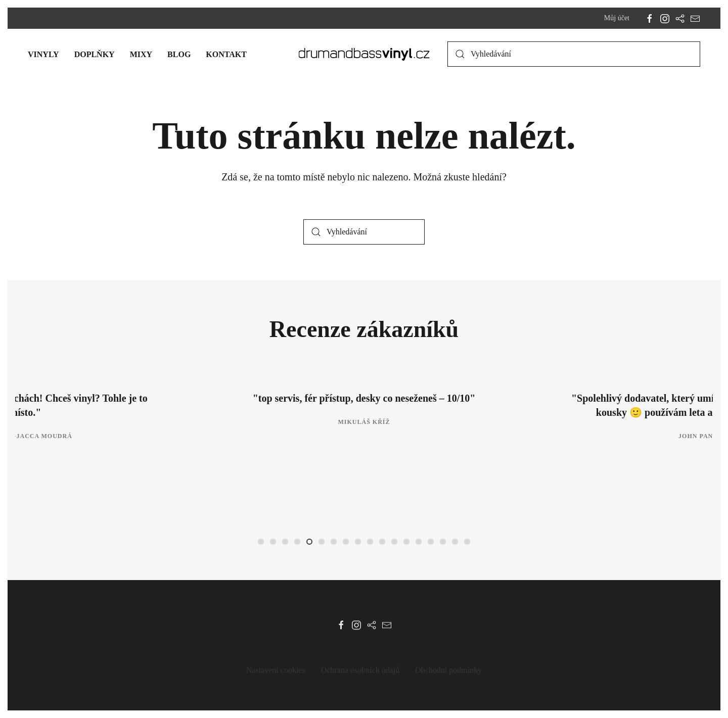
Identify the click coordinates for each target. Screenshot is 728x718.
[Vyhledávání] (574, 54)
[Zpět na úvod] (364, 54)
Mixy (141, 54)
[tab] (261, 542)
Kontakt (226, 54)
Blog (179, 54)
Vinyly (43, 54)
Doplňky (95, 54)
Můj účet (617, 18)
